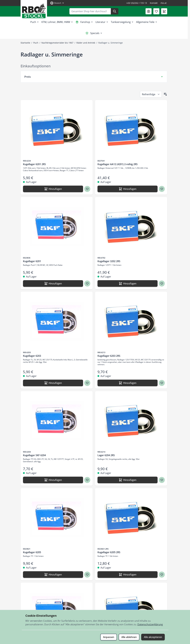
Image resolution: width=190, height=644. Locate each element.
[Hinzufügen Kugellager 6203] (53, 383)
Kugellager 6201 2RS (34, 164)
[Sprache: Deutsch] (57, 3)
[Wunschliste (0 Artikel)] (156, 11)
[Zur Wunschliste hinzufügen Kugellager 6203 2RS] (162, 383)
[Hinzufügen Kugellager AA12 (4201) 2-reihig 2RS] (128, 189)
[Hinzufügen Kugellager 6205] (53, 575)
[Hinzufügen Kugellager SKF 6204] (53, 480)
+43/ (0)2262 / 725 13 (137, 3)
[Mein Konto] (149, 11)
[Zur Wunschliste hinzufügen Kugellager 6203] (87, 383)
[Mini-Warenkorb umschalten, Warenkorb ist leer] (164, 11)
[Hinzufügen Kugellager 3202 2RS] (128, 284)
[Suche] (115, 11)
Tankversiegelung (122, 22)
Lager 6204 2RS (106, 455)
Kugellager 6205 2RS (109, 552)
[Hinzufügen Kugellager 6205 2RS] (128, 575)
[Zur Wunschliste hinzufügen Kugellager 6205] (87, 575)
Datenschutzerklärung (150, 624)
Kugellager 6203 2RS (109, 356)
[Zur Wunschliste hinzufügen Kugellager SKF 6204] (87, 480)
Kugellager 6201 (32, 261)
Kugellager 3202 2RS (109, 261)
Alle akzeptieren (153, 637)
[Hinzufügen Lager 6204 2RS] (128, 480)
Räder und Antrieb (86, 43)
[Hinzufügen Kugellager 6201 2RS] (53, 189)
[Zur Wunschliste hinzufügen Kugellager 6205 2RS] (162, 575)
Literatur (102, 22)
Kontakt (154, 3)
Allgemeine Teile (147, 22)
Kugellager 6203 (32, 356)
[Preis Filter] (94, 77)
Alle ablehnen (129, 637)
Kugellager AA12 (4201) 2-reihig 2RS (118, 164)
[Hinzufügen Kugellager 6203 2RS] (128, 383)
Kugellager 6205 (32, 552)
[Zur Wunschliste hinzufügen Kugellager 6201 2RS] (87, 189)
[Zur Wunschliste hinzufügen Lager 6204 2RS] (162, 480)
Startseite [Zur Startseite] (25, 43)
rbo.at (164, 3)
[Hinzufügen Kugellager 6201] (53, 284)
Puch (35, 22)
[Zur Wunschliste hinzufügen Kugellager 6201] (87, 284)
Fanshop (84, 22)
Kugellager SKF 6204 (34, 455)
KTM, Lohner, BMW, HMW (57, 22)
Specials (94, 33)
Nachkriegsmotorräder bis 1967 (57, 43)
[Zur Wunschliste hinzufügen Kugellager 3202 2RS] (162, 284)
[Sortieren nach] (151, 94)
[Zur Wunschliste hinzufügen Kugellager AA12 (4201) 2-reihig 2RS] (162, 189)
